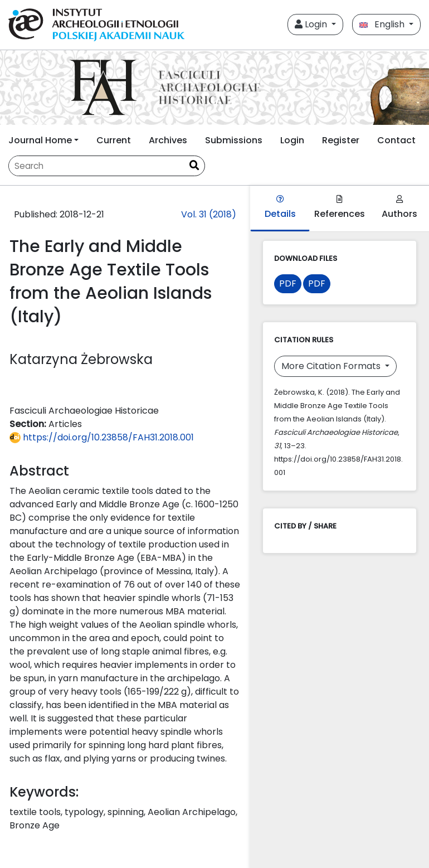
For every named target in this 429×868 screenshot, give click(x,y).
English (383, 24)
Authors (399, 208)
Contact (396, 140)
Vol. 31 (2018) (209, 214)
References (340, 208)
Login (312, 24)
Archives (168, 140)
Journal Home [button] (40, 140)
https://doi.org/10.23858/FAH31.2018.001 (102, 437)
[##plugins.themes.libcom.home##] (214, 88)
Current (114, 140)
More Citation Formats (332, 366)
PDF (288, 283)
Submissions (234, 140)
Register (341, 140)
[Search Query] (96, 166)
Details (280, 208)
